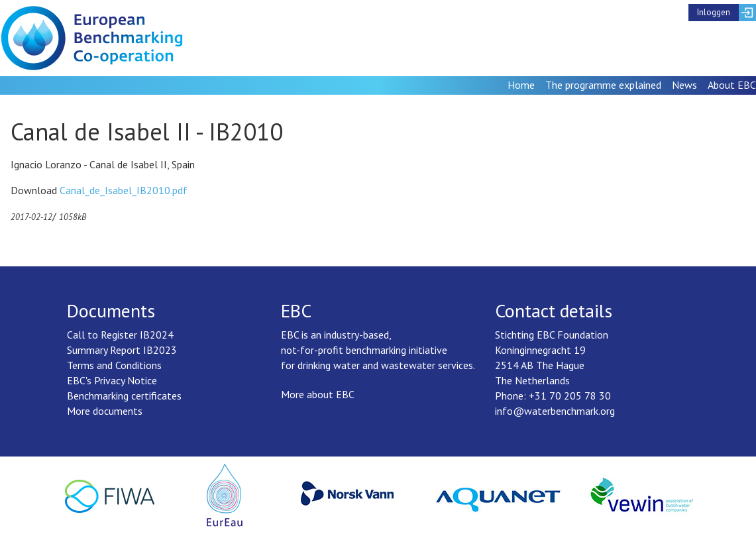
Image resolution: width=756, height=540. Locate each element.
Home (521, 85)
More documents (105, 411)
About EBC (732, 85)
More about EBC (318, 394)
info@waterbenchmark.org (555, 411)
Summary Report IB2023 (122, 350)
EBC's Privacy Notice (112, 380)
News (684, 85)
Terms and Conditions (114, 365)
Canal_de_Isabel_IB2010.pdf (124, 190)
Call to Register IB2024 (120, 335)
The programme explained (603, 85)
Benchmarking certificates (124, 396)
